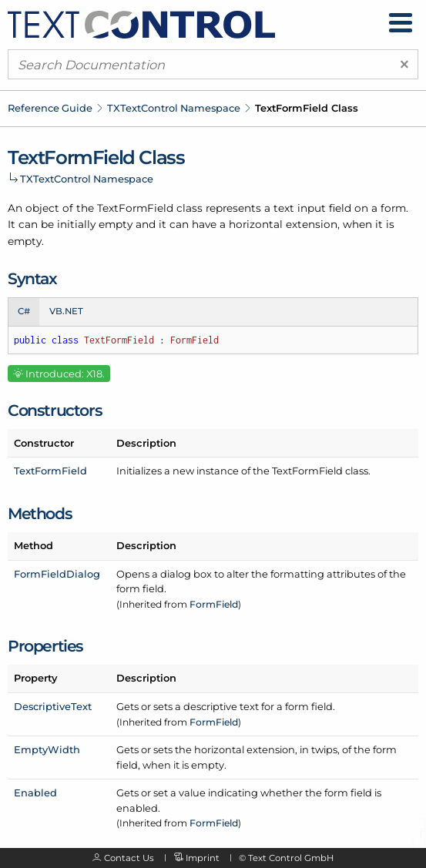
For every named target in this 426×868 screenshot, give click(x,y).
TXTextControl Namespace (174, 108)
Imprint (203, 858)
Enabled (35, 793)
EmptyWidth (47, 749)
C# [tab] (24, 311)
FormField (214, 604)
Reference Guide (50, 108)
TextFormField (50, 471)
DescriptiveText (53, 706)
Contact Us (129, 858)
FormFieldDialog (57, 574)
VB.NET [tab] (66, 311)
